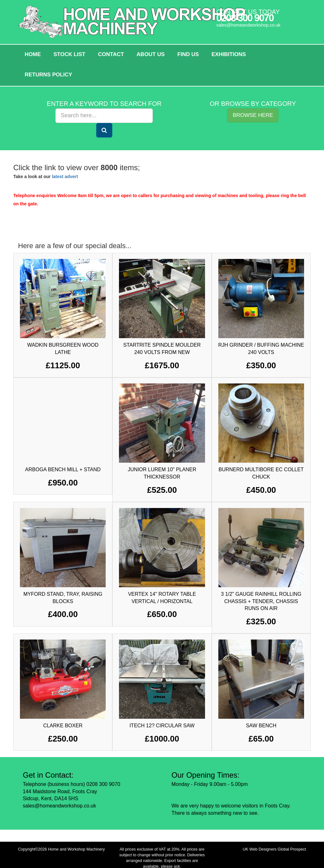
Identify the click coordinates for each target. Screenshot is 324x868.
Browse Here (253, 115)
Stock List (69, 54)
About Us (151, 54)
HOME (33, 54)
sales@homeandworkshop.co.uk (249, 25)
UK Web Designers (260, 849)
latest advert (65, 177)
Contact (111, 54)
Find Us (188, 54)
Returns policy (48, 75)
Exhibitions (229, 54)
